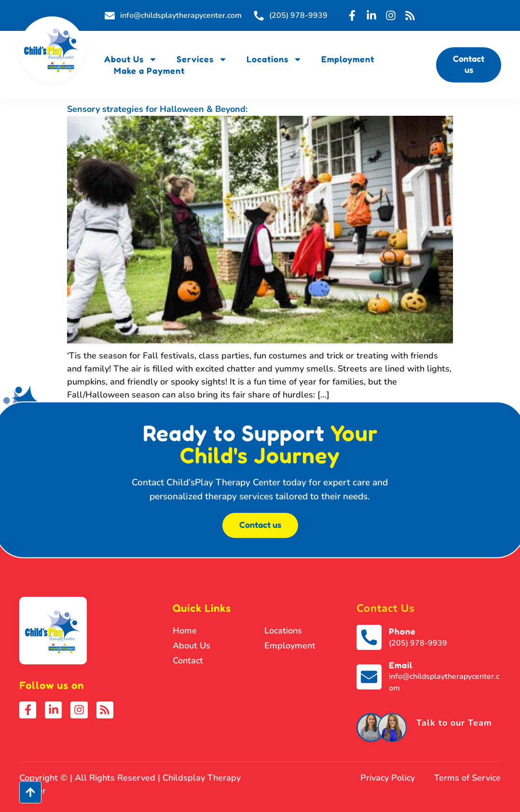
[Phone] (369, 637)
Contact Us (386, 608)
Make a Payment (149, 70)
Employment (348, 59)
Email (401, 665)
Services (202, 59)
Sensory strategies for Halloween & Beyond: (157, 109)
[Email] (369, 677)
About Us (131, 59)
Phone (402, 631)
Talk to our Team (454, 723)
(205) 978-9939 (418, 643)
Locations (274, 59)
